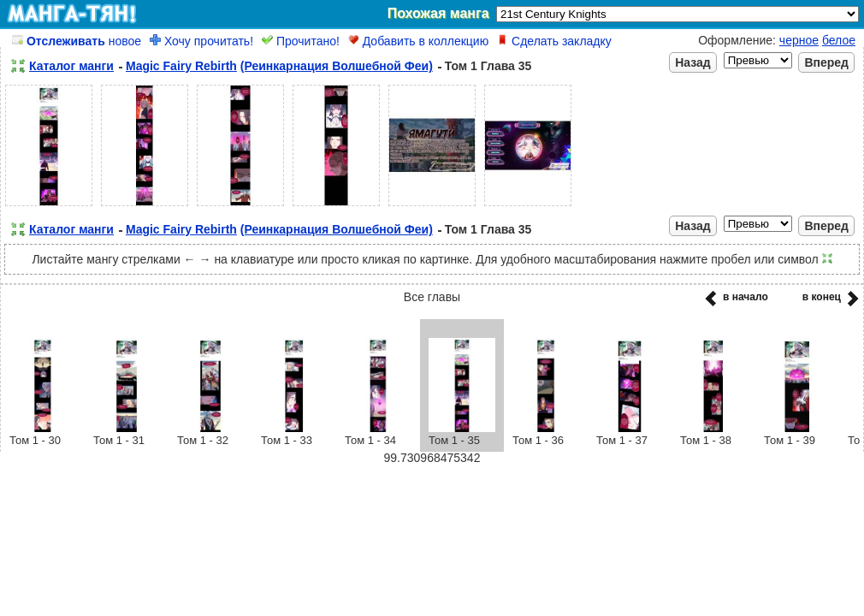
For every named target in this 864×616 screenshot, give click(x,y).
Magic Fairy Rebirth (181, 66)
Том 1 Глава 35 (488, 66)
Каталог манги (71, 66)
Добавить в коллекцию (418, 41)
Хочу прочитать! (201, 41)
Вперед (826, 62)
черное (799, 40)
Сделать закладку (554, 41)
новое (77, 41)
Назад (693, 62)
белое (839, 40)
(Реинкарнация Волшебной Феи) (337, 66)
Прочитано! (301, 41)
